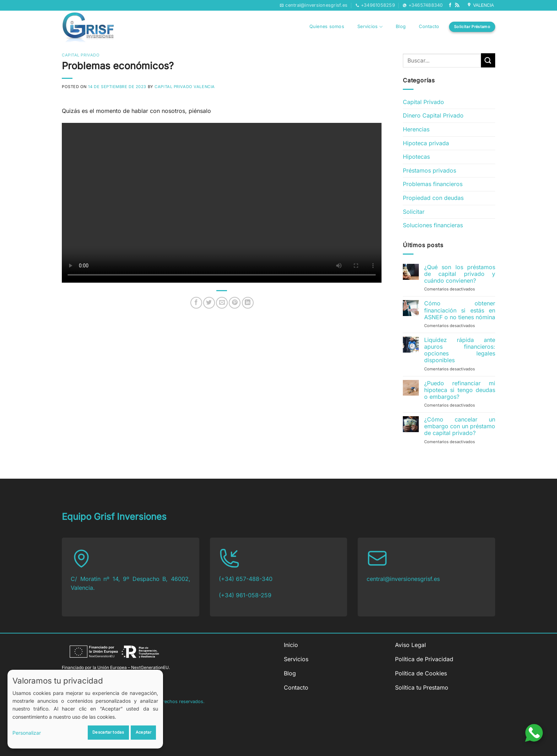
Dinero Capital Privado (433, 115)
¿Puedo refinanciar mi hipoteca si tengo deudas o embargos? (460, 390)
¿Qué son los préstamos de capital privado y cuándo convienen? (460, 274)
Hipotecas (416, 157)
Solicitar (414, 212)
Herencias (416, 129)
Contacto (429, 26)
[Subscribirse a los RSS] (457, 5)
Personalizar (27, 733)
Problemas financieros (433, 184)
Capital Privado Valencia (185, 87)
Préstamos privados (429, 170)
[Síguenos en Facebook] (450, 5)
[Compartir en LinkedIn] (248, 303)
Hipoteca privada (426, 143)
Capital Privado (81, 55)
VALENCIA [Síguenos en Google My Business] (481, 5)
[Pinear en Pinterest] (235, 303)
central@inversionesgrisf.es (403, 579)
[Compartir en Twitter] (209, 303)
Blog (401, 26)
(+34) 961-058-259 (245, 595)
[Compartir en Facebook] (196, 303)
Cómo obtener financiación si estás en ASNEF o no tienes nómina (460, 310)
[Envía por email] (222, 303)
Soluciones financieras (433, 225)
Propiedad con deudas (433, 198)
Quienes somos (327, 26)
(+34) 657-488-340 (246, 579)
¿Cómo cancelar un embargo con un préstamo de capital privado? (460, 426)
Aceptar (144, 732)
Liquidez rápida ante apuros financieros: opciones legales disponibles (460, 350)
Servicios (370, 27)
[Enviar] (488, 60)
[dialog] (85, 709)
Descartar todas (108, 732)
